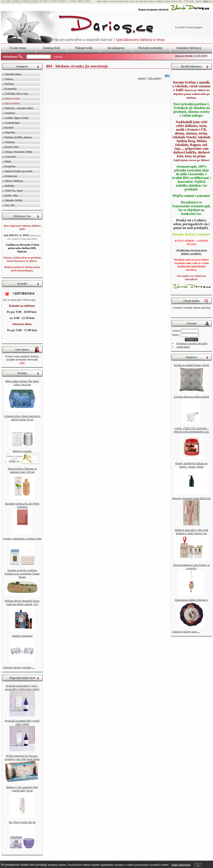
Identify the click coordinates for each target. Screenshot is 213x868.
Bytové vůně (12, 147)
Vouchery (10, 113)
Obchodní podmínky (150, 48)
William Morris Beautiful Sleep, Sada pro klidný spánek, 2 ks (22, 602)
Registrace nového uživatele (192, 343)
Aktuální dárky (13, 74)
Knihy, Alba (11, 195)
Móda (8, 161)
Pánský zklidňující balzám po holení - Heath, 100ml (191, 465)
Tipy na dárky (12, 103)
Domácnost (11, 176)
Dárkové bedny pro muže (19, 171)
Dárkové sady (12, 98)
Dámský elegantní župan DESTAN (191, 498)
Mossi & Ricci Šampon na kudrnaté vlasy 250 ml (22, 470)
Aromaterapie (12, 123)
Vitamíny (10, 142)
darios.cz (209, 1)
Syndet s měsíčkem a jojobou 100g (22, 539)
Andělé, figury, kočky (17, 118)
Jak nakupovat (116, 48)
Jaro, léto (10, 205)
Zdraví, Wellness (14, 181)
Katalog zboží (52, 48)
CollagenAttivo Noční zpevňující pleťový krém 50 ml (22, 418)
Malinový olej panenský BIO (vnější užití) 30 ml (22, 789)
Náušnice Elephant (22, 636)
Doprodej (10, 132)
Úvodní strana (18, 48)
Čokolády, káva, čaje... (17, 94)
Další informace (181, 865)
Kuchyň (9, 127)
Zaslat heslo (183, 347)
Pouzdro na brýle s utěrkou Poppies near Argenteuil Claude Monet (22, 574)
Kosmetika (11, 89)
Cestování (10, 157)
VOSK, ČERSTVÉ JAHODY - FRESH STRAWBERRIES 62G (191, 430)
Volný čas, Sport (14, 190)
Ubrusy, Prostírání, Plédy (18, 152)
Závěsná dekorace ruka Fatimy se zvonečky (191, 567)
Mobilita (9, 186)
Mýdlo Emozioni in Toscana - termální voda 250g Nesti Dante (22, 757)
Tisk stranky (155, 78)
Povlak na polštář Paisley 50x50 (192, 365)
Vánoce (9, 79)
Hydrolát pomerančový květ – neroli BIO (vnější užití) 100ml (22, 687)
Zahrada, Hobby (14, 200)
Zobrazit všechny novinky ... (19, 667)
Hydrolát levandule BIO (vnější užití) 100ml (22, 722)
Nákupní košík (84, 48)
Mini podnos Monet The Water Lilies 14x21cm (22, 383)
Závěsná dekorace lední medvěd (191, 397)
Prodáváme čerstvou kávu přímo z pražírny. (191, 252)
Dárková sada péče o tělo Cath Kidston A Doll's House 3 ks (191, 532)
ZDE (22, 363)
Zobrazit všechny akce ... (186, 632)
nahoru (142, 78)
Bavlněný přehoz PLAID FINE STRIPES (22, 505)
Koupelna (10, 166)
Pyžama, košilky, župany (18, 137)
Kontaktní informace (189, 48)
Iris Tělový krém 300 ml (22, 822)
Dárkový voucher (22, 451)
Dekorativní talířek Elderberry (191, 600)
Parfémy (9, 84)
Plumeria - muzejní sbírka (19, 108)
